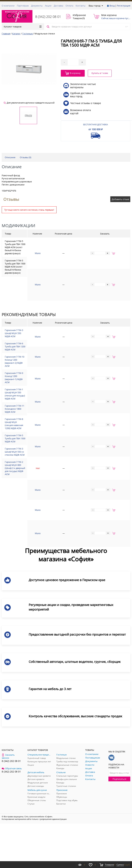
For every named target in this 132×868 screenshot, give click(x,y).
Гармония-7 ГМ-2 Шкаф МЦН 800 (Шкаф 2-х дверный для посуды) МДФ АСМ (15, 468)
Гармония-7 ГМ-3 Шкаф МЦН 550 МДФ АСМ (14, 333)
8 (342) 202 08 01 (48, 17)
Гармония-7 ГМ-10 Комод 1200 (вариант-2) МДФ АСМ (15, 361)
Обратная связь (12, 768)
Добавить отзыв (120, 199)
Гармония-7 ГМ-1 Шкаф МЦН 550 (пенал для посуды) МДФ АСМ (15, 394)
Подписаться (119, 779)
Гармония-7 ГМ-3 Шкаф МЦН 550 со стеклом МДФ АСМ (15, 452)
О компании (8, 6)
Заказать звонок (8, 756)
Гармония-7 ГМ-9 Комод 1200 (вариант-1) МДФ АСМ (14, 378)
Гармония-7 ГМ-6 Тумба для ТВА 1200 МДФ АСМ (15, 346)
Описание (10, 157)
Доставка (58, 6)
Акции (48, 6)
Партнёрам (23, 6)
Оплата (69, 6)
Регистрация (124, 6)
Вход (112, 6)
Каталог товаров (23, 27)
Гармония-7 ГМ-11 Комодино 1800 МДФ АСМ (15, 409)
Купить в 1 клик (100, 73)
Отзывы (11, 199)
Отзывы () (26, 157)
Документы (37, 6)
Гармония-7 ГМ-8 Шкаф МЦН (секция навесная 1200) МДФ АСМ (14, 424)
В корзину (73, 73)
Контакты (81, 6)
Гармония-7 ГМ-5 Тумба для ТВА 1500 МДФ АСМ (15, 438)
